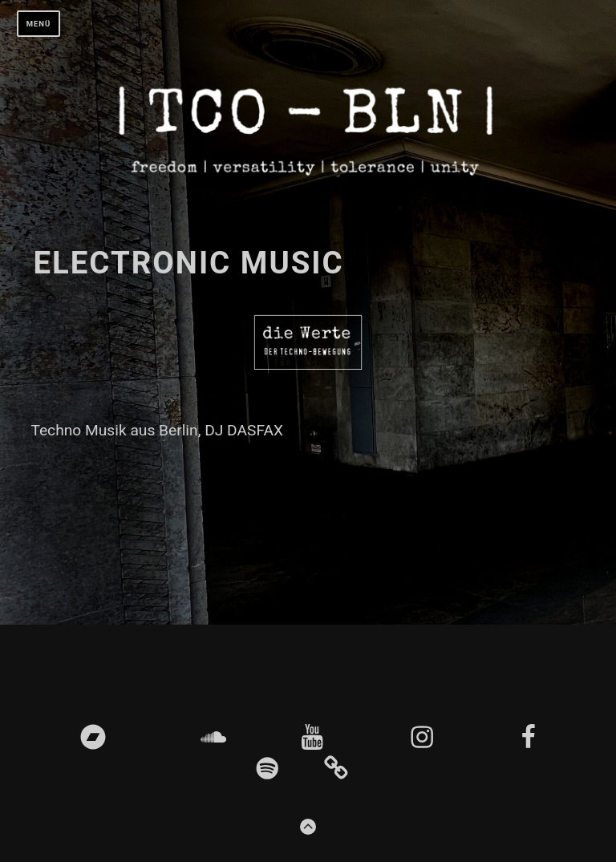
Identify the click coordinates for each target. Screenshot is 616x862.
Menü (39, 24)
